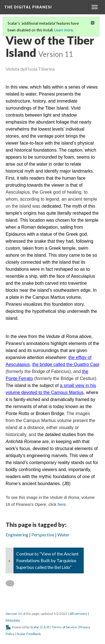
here (61, 504)
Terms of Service (64, 627)
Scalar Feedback (29, 634)
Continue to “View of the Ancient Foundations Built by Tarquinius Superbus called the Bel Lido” (47, 560)
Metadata (13, 620)
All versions (79, 614)
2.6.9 (45, 627)
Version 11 (14, 614)
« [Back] (9, 560)
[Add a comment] (12, 584)
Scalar (35, 627)
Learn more (64, 30)
